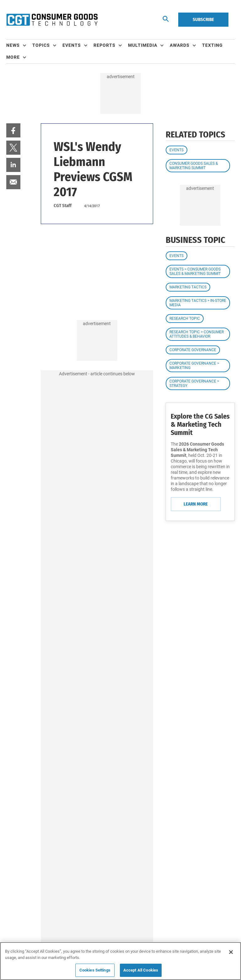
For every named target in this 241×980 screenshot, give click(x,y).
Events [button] (72, 45)
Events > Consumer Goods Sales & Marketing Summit (195, 271)
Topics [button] (41, 45)
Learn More (196, 504)
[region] (120, 961)
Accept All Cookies (141, 970)
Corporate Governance (193, 350)
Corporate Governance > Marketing (194, 366)
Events (177, 150)
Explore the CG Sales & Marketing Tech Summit (200, 424)
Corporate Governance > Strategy (194, 383)
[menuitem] (19, 46)
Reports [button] (104, 45)
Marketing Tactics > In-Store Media (198, 303)
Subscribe (203, 19)
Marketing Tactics (188, 287)
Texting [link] (212, 45)
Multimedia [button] (143, 45)
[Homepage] (52, 20)
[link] (13, 130)
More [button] (13, 57)
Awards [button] (180, 45)
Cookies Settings (95, 970)
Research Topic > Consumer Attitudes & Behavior (197, 334)
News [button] (13, 45)
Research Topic (185, 319)
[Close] (231, 952)
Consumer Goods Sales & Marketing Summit (194, 166)
